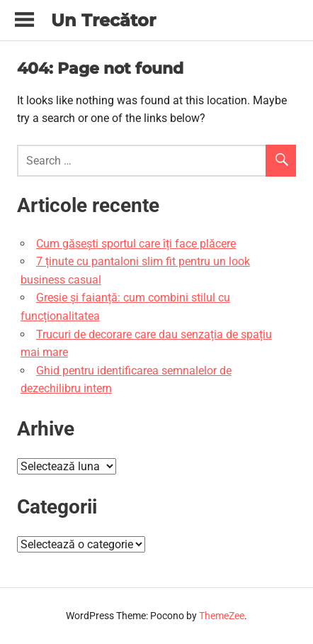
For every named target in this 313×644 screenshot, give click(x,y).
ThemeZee (222, 616)
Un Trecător (103, 20)
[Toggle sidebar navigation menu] (24, 20)
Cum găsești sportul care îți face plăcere (136, 244)
